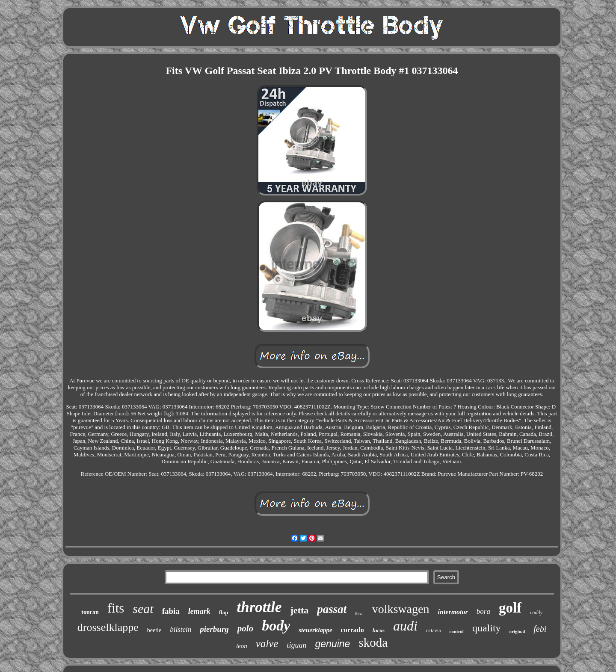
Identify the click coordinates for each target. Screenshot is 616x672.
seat (143, 608)
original (517, 631)
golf (510, 608)
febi (540, 629)
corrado (352, 630)
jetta (300, 610)
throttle (259, 607)
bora (483, 611)
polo (245, 628)
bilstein (181, 629)
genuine (333, 644)
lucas (379, 630)
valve (267, 644)
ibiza (359, 614)
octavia (434, 631)
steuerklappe (315, 630)
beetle (154, 630)
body (276, 626)
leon (242, 646)
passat (332, 609)
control (456, 631)
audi (405, 626)
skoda (373, 642)
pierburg (214, 629)
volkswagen (401, 609)
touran (90, 612)
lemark (199, 611)
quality (487, 628)
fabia (171, 611)
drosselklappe (108, 627)
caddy (536, 613)
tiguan (297, 645)
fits (116, 608)
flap (224, 612)
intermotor (453, 612)
